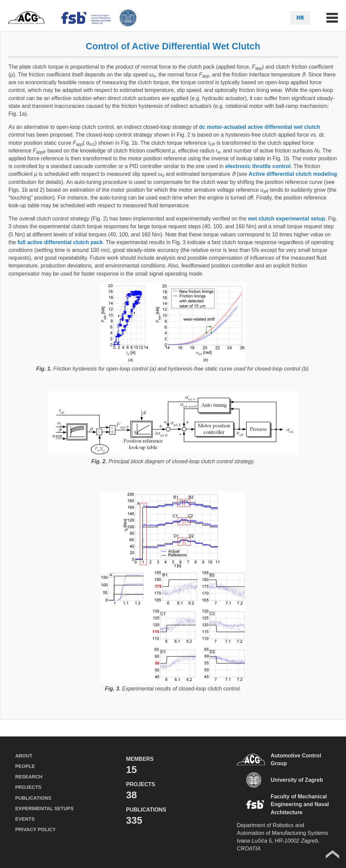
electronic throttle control (258, 166)
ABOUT (24, 756)
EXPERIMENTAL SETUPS (44, 808)
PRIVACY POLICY (35, 829)
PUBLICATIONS (33, 798)
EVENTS (25, 819)
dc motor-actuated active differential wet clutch (259, 127)
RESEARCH (29, 777)
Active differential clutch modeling (293, 174)
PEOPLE (25, 766)
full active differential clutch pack (60, 242)
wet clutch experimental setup (287, 219)
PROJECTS (28, 787)
